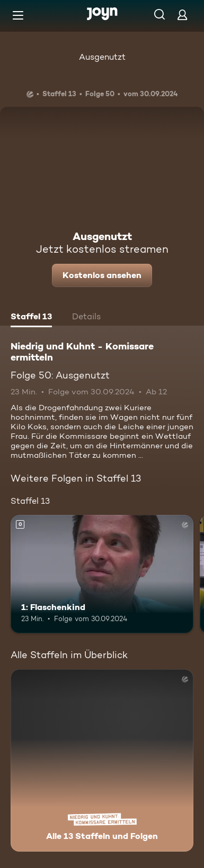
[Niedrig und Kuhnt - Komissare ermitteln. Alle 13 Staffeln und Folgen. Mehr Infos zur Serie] (102, 760)
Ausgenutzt (102, 57)
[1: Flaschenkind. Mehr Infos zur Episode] (102, 574)
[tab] (31, 318)
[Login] (182, 15)
